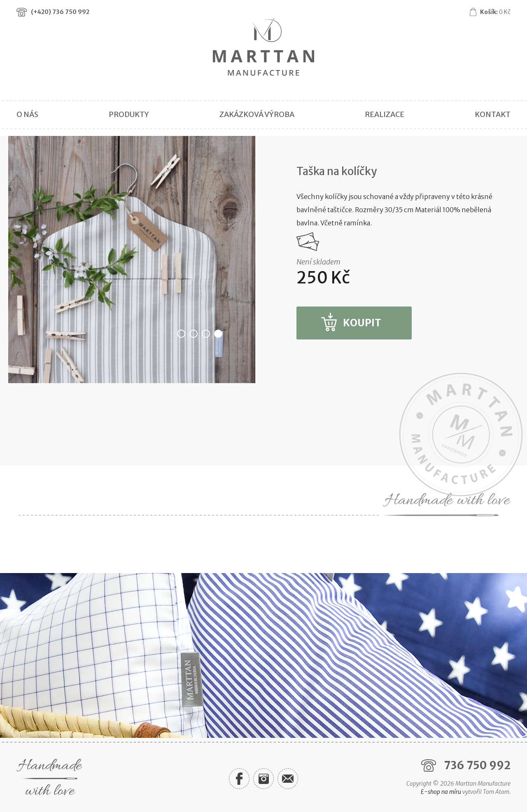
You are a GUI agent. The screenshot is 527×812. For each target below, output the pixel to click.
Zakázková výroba (257, 114)
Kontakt (493, 114)
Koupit (362, 323)
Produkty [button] (129, 114)
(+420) (60, 12)
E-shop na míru (441, 792)
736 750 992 (477, 765)
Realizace (385, 114)
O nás (27, 114)
